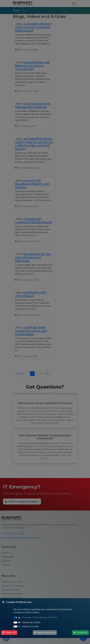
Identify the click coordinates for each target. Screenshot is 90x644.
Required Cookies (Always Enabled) (38, 617)
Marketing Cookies (29, 622)
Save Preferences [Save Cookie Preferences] (45, 633)
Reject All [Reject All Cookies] (9, 633)
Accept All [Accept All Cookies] (81, 633)
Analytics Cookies (29, 626)
